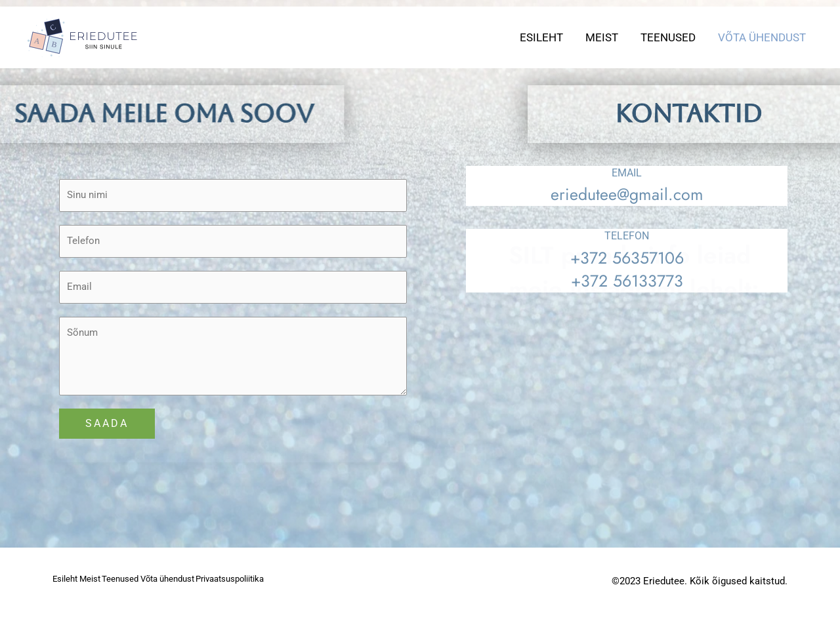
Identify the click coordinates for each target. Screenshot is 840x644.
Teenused (668, 37)
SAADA (107, 436)
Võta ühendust (762, 37)
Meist (602, 37)
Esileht (541, 37)
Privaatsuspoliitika (90, 611)
